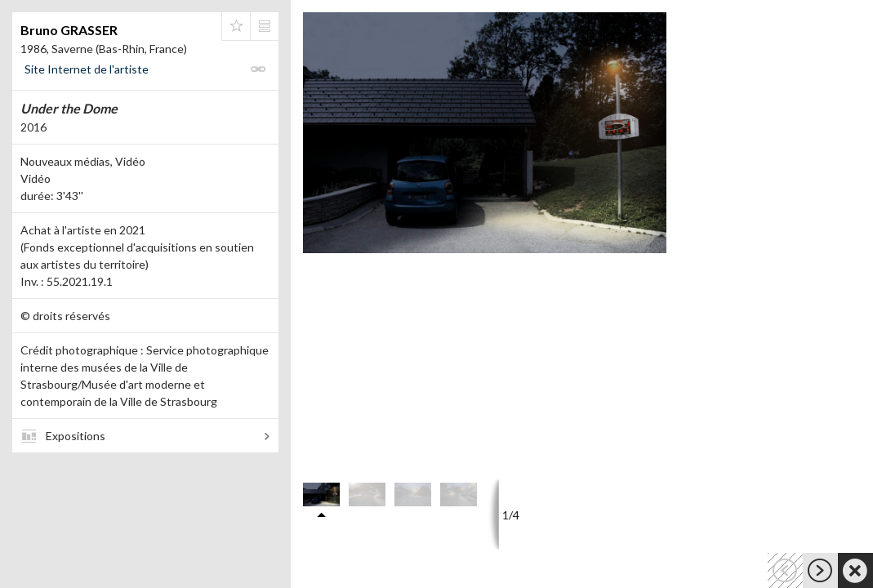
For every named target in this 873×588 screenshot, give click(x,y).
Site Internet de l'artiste (87, 69)
